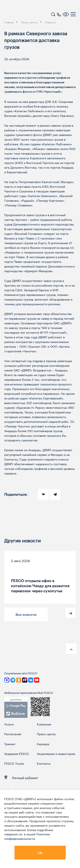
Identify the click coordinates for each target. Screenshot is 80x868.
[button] (70, 613)
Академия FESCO (17, 754)
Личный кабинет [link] (21, 777)
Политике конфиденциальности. (27, 836)
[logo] (31, 15)
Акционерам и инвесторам (56, 754)
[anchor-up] (71, 649)
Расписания (13, 734)
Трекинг (10, 744)
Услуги (9, 724)
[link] (16, 710)
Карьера (43, 744)
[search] (53, 14)
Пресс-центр (46, 734)
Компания (44, 724)
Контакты (44, 763)
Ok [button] (40, 853)
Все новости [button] (26, 614)
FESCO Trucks (14, 763)
